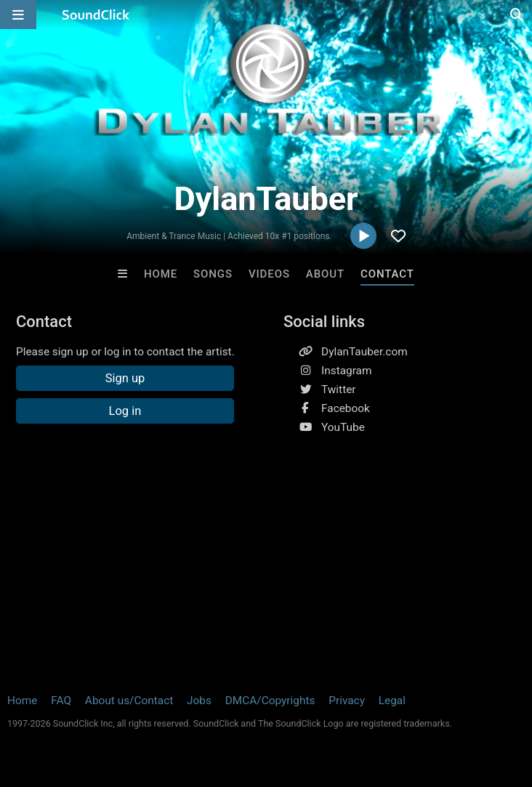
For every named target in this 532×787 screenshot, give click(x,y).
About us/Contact (129, 701)
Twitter (339, 390)
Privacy (347, 701)
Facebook (346, 408)
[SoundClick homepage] (96, 15)
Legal (392, 701)
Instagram (346, 371)
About (325, 274)
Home (161, 274)
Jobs (199, 701)
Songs (213, 274)
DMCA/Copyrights (270, 701)
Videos (269, 274)
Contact (387, 274)
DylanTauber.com (364, 352)
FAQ (61, 701)
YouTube (343, 427)
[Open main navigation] (18, 15)
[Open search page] (517, 15)
